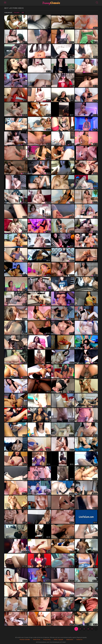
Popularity (17, 13)
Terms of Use (37, 640)
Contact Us (79, 640)
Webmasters (70, 640)
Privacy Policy (47, 640)
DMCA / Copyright (59, 640)
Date (23, 13)
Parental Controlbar (25, 640)
